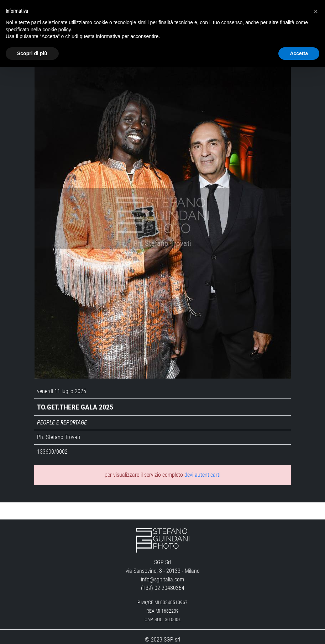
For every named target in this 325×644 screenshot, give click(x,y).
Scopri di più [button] (32, 53)
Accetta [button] (299, 53)
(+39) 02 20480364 (163, 574)
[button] (316, 11)
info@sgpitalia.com (162, 565)
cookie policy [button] (57, 30)
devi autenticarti (202, 461)
